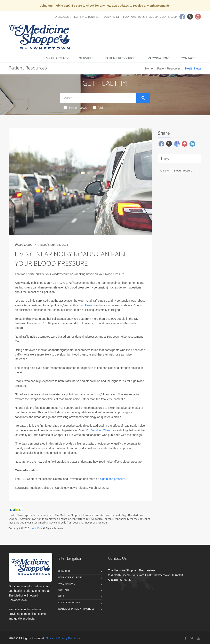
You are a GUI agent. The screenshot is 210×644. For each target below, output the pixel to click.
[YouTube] (199, 638)
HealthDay (36, 528)
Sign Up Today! (157, 17)
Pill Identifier (91, 17)
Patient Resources (121, 58)
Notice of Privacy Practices (76, 609)
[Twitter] (192, 638)
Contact (188, 58)
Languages (62, 17)
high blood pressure (113, 479)
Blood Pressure (183, 171)
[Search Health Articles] (98, 98)
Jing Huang (86, 305)
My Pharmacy (57, 58)
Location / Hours (134, 17)
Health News (75, 108)
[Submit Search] (143, 98)
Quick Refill (112, 17)
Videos (100, 108)
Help (76, 17)
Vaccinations (159, 58)
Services (87, 58)
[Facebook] (186, 638)
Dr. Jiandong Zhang (99, 430)
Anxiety (164, 171)
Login (174, 17)
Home (149, 68)
